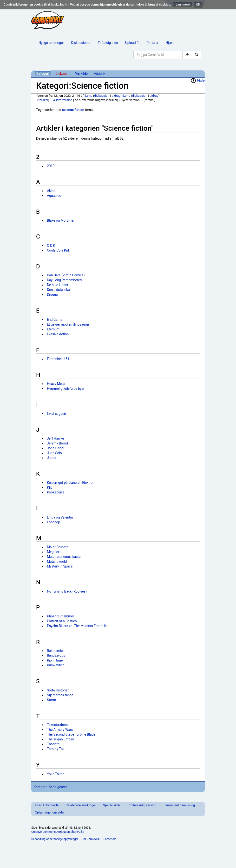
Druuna (52, 294)
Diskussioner (81, 43)
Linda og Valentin (60, 517)
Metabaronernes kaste (64, 557)
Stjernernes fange (60, 695)
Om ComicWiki (91, 839)
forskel (43, 100)
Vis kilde (81, 74)
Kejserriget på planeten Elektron (71, 483)
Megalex (53, 552)
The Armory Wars (60, 730)
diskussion (102, 96)
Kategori (43, 74)
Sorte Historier (58, 690)
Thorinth (53, 744)
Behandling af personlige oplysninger (55, 839)
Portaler (152, 43)
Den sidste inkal (59, 290)
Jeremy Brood (57, 443)
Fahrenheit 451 (58, 359)
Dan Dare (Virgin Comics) (66, 275)
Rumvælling (56, 665)
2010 (51, 166)
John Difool (56, 448)
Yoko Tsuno (56, 774)
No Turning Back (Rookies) (67, 591)
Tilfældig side (108, 43)
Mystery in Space (60, 566)
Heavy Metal (56, 384)
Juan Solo (54, 453)
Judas (52, 458)
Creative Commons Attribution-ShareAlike (58, 832)
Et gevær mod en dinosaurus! (69, 324)
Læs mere (183, 4)
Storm (52, 700)
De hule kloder (58, 285)
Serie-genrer (58, 787)
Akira (51, 191)
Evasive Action (58, 334)
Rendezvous (56, 656)
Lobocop (54, 522)
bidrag (116, 96)
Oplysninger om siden (50, 812)
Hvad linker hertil (47, 805)
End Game (55, 320)
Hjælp (170, 43)
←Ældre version (61, 100)
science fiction (73, 110)
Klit (49, 487)
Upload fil (132, 43)
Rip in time (55, 660)
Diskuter (62, 74)
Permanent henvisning (179, 805)
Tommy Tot (55, 749)
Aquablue (54, 196)
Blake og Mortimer (61, 220)
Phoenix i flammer (61, 616)
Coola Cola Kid (58, 250)
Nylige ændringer (51, 43)
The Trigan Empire (61, 739)
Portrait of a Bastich (62, 621)
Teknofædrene (58, 725)
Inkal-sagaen (56, 414)
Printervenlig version (142, 805)
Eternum (53, 329)
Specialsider (112, 805)
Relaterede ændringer (81, 805)
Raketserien (56, 651)
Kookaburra (56, 492)
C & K (51, 246)
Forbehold (110, 839)
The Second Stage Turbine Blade (71, 734)
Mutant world (57, 561)
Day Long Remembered (64, 280)
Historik (100, 74)
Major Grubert (57, 547)
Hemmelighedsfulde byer (66, 389)
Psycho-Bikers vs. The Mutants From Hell (78, 626)
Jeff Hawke (56, 438)
